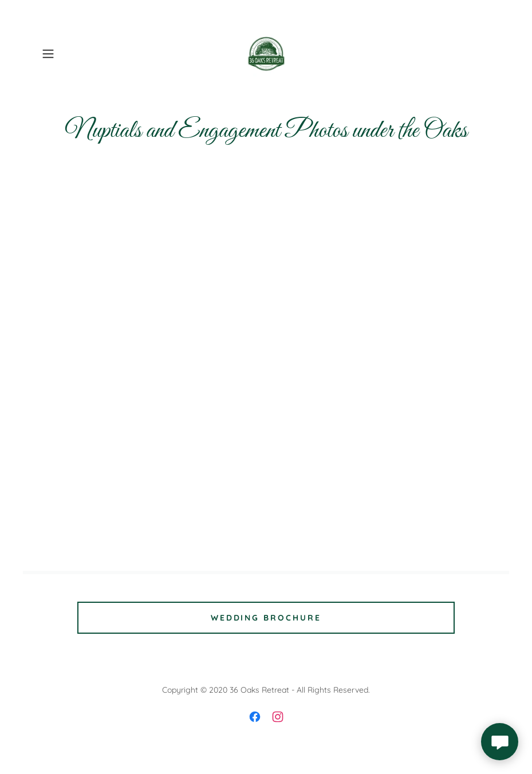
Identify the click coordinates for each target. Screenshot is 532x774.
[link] (266, 54)
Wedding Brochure (266, 618)
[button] (71, 54)
